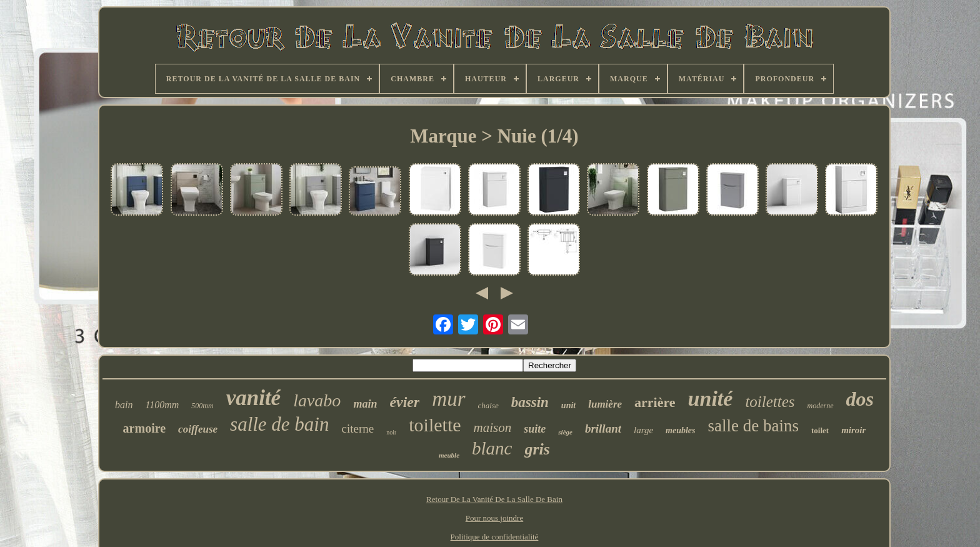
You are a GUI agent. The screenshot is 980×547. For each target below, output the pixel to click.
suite (535, 429)
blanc (492, 448)
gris (537, 449)
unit (568, 405)
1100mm (162, 405)
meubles (680, 430)
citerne (357, 429)
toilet (820, 430)
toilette (435, 425)
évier (404, 402)
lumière (605, 404)
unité (711, 399)
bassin (530, 402)
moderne (821, 406)
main (365, 404)
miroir (853, 430)
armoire (145, 428)
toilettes (770, 402)
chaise (488, 405)
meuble (449, 455)
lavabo (317, 400)
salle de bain (279, 424)
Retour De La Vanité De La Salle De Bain (494, 499)
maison (493, 428)
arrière (655, 402)
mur (448, 399)
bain (124, 405)
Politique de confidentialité (495, 537)
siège (565, 432)
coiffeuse (198, 429)
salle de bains (753, 426)
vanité (253, 398)
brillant (603, 429)
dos (860, 399)
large (643, 430)
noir (391, 432)
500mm (202, 406)
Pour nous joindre (494, 518)
